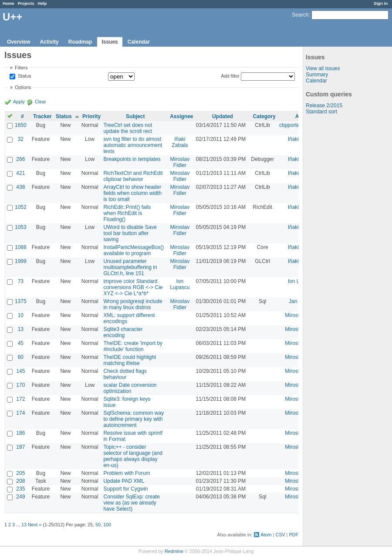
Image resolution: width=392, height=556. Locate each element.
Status (24, 76)
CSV (280, 535)
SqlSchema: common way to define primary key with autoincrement (133, 419)
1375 (21, 301)
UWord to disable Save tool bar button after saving (130, 233)
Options (23, 87)
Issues (110, 42)
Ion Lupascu (180, 284)
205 (20, 473)
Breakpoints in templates (132, 159)
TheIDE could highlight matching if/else (130, 360)
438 (20, 187)
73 (21, 281)
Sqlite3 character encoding (123, 332)
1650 (21, 125)
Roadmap (80, 42)
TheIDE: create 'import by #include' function (133, 346)
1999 (21, 261)
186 (20, 433)
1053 (21, 227)
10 (21, 315)
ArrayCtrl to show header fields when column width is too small (132, 193)
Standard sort (321, 112)
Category (264, 116)
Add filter (230, 76)
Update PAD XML (124, 481)
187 (20, 447)
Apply (19, 102)
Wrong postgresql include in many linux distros (133, 304)
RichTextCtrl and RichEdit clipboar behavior (133, 176)
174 (20, 413)
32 (21, 139)
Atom (266, 535)
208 (20, 481)
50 (98, 525)
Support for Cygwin (125, 489)
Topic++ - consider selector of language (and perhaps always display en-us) (133, 456)
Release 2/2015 (324, 106)
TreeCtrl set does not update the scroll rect (128, 128)
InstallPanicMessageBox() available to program (133, 250)
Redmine (174, 551)
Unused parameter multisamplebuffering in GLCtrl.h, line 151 (130, 267)
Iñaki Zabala (180, 142)
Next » (35, 525)
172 (20, 399)
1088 (21, 247)
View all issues (323, 68)
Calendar (139, 42)
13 (21, 329)
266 (20, 159)
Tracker (42, 116)
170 (20, 385)
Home (8, 3)
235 (20, 489)
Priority (91, 116)
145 (20, 371)
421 (20, 173)
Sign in (381, 3)
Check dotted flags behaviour (125, 374)
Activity (49, 42)
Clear (41, 102)
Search (300, 15)
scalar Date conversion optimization (130, 388)
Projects (26, 3)
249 (20, 497)
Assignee (181, 116)
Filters (21, 68)
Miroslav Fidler (180, 162)
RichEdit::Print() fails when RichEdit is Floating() (127, 213)
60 (21, 357)
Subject (135, 116)
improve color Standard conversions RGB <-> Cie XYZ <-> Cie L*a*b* (133, 287)
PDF (294, 535)
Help (42, 3)
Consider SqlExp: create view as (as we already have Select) (131, 503)
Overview (19, 42)
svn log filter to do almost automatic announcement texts (133, 145)
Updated (223, 116)
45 (21, 343)
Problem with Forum (127, 473)
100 (107, 525)
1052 (21, 207)
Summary (317, 75)
